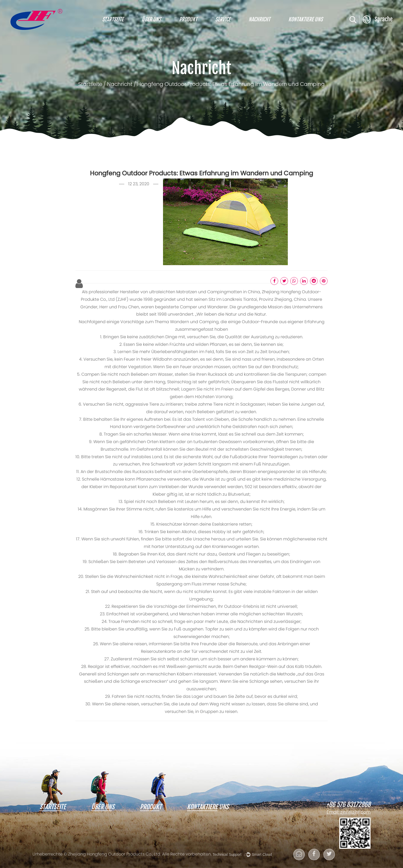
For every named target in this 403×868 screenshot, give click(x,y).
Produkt (188, 20)
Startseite (113, 20)
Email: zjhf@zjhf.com (349, 813)
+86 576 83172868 (348, 805)
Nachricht (259, 20)
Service (223, 20)
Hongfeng (291, 292)
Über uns (151, 20)
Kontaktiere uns (305, 20)
